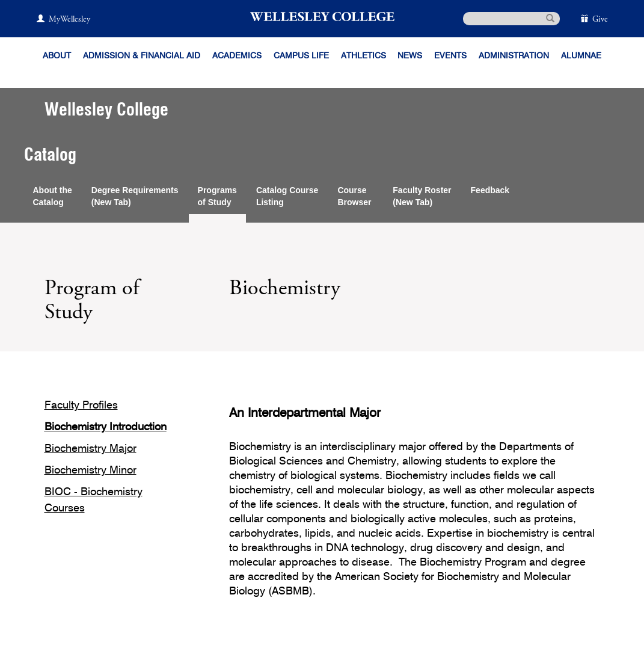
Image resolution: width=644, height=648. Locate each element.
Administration (514, 56)
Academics (237, 56)
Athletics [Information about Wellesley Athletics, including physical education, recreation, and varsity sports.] (363, 56)
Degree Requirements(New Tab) (135, 196)
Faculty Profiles (81, 406)
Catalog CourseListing (287, 196)
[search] (511, 19)
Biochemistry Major (90, 449)
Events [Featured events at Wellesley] (450, 56)
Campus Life (301, 56)
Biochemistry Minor (90, 471)
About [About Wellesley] (57, 56)
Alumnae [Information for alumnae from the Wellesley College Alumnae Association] (581, 56)
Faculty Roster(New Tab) (422, 196)
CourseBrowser (355, 196)
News (410, 56)
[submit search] (550, 17)
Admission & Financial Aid (142, 56)
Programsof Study (217, 196)
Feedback (490, 190)
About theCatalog (53, 196)
